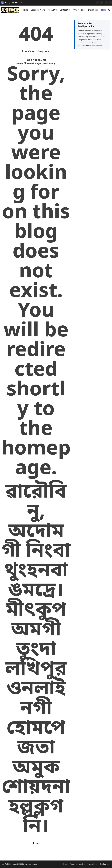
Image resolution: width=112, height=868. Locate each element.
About (72, 864)
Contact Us (65, 10)
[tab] (25, 10)
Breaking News (38, 10)
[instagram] (110, 2)
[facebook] (97, 2)
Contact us (81, 864)
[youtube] (106, 2)
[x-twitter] (102, 2)
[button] (103, 10)
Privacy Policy (79, 10)
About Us (52, 10)
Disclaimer (93, 10)
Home (25, 10)
